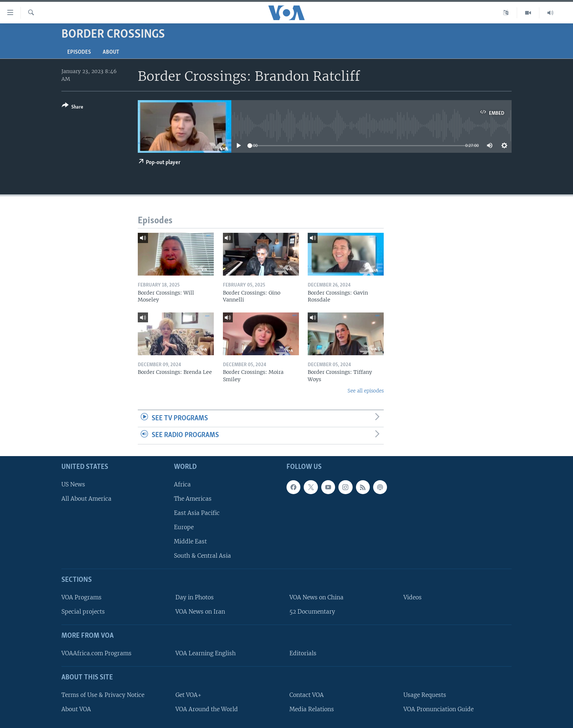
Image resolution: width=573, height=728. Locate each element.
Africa (182, 484)
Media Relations (312, 709)
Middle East (190, 541)
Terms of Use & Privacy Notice (103, 695)
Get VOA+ (188, 695)
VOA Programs (81, 597)
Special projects (83, 612)
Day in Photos (195, 597)
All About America (86, 499)
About (111, 52)
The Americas (193, 499)
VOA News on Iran (200, 612)
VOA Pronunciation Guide (439, 709)
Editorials (303, 653)
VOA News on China (316, 597)
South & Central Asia (202, 556)
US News (73, 484)
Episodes (79, 52)
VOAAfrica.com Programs (96, 653)
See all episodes (366, 391)
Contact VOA (307, 695)
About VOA (76, 709)
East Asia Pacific (197, 513)
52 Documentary (312, 612)
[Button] (73, 108)
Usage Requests (425, 695)
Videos (413, 597)
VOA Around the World (207, 709)
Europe (184, 527)
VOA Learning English (206, 653)
